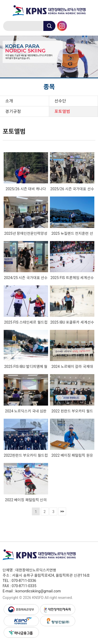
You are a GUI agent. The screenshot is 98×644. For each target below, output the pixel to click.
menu (90, 25)
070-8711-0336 (24, 581)
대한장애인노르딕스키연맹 (49, 10)
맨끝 (62, 511)
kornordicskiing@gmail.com (38, 591)
